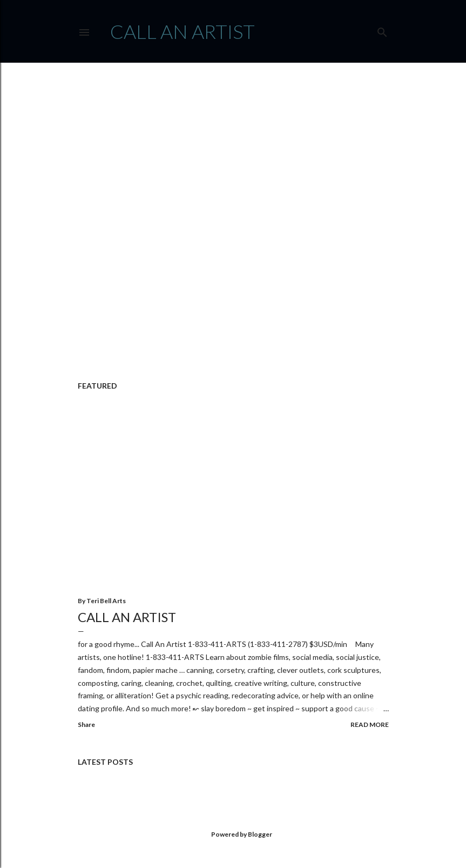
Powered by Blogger (233, 834)
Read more (370, 725)
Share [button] (86, 725)
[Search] (382, 30)
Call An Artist (127, 617)
